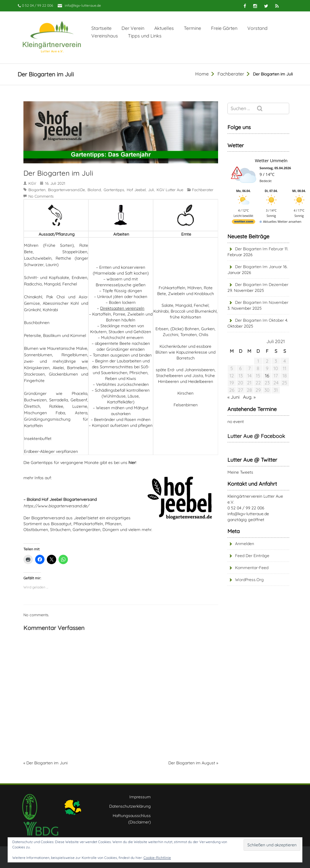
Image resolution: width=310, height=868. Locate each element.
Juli (151, 190)
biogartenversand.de (66, 190)
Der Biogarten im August (192, 763)
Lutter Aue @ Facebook (256, 436)
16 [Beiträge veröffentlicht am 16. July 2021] (267, 376)
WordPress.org (249, 580)
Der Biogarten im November (262, 302)
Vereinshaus (105, 36)
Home (202, 74)
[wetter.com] (244, 223)
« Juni (233, 397)
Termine (192, 28)
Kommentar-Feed (252, 568)
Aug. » (249, 397)
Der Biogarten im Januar (258, 267)
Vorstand (257, 28)
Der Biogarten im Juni (47, 763)
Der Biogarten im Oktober (260, 320)
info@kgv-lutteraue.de (83, 5)
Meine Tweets (240, 472)
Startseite (101, 28)
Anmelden (245, 544)
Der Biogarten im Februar (259, 249)
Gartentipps (114, 190)
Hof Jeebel (136, 190)
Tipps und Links (145, 36)
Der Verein (133, 28)
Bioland (94, 190)
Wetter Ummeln (271, 160)
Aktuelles (164, 28)
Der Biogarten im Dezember (262, 285)
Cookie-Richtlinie (157, 858)
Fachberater (231, 74)
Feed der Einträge (252, 556)
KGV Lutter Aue (170, 190)
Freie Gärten (224, 28)
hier (132, 463)
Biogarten (37, 190)
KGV (32, 183)
